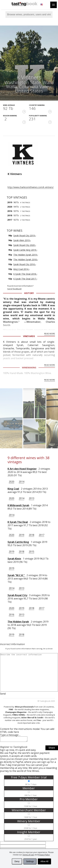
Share (52, 749)
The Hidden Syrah (18, 622)
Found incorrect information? (33, 287)
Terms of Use (28, 855)
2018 (31, 535)
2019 (22, 535)
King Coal (13, 489)
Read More (50, 334)
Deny (17, 861)
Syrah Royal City (17, 595)
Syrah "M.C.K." (16, 575)
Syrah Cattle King (18, 542)
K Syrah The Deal (18, 522)
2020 (12, 482)
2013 (31, 498)
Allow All (44, 861)
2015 (31, 552)
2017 (41, 535)
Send (3, 694)
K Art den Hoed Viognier (22, 469)
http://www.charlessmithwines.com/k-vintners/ (31, 187)
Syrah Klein (14, 559)
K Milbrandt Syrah (18, 505)
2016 (12, 615)
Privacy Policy (44, 855)
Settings (30, 861)
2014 (22, 482)
